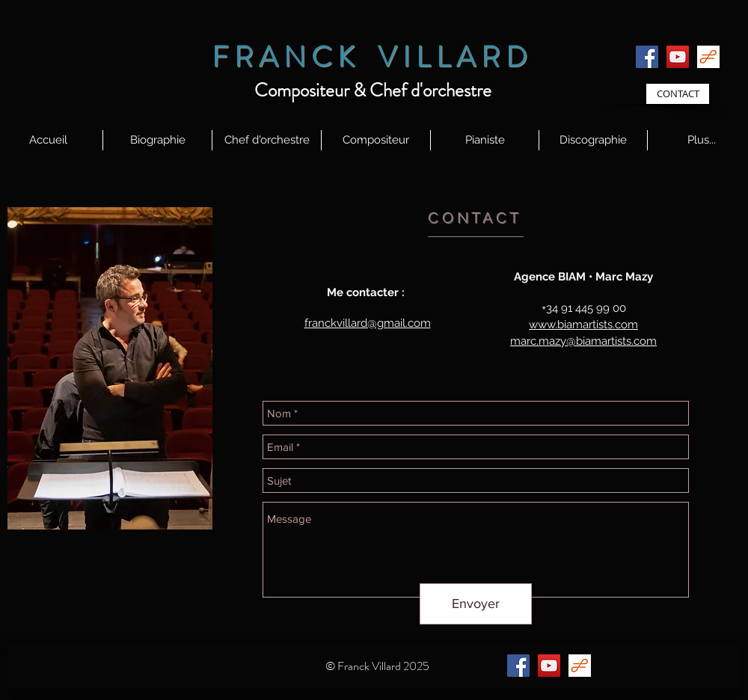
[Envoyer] (476, 604)
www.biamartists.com (583, 325)
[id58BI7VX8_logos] (708, 57)
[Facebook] (647, 57)
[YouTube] (678, 57)
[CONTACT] (678, 94)
